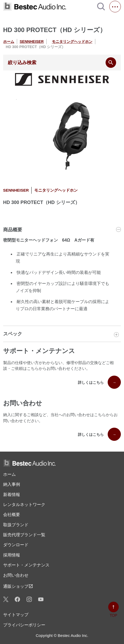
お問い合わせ (16, 575)
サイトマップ (16, 615)
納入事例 (12, 484)
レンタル (24, 505)
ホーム (9, 42)
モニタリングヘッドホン (72, 42)
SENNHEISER (32, 42)
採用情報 (12, 555)
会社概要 (12, 515)
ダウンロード (16, 545)
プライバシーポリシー (24, 625)
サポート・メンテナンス (26, 565)
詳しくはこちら (99, 382)
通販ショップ (18, 586)
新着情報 (12, 495)
